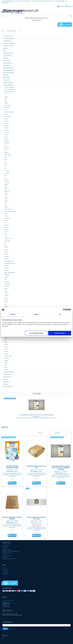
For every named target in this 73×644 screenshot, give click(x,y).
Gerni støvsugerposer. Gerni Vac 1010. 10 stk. (36, 517)
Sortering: (40, 433)
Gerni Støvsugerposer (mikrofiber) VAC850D (12, 466)
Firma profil (5, 546)
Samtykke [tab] (13, 314)
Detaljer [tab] (37, 314)
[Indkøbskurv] (62, 6)
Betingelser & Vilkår (7, 549)
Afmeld (11, 628)
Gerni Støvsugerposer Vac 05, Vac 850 (36, 466)
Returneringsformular (7, 552)
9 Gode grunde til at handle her (9, 558)
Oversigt (4, 554)
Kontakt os (5, 548)
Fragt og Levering (6, 555)
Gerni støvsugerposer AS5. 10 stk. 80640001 (12, 517)
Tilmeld (5, 628)
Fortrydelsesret (6, 545)
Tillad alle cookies (60, 333)
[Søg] (71, 16)
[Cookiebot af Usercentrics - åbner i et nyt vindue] (64, 310)
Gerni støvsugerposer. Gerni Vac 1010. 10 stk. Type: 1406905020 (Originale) (37, 415)
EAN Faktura (5, 556)
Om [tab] (60, 314)
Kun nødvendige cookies (36, 333)
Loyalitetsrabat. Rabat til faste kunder (11, 551)
